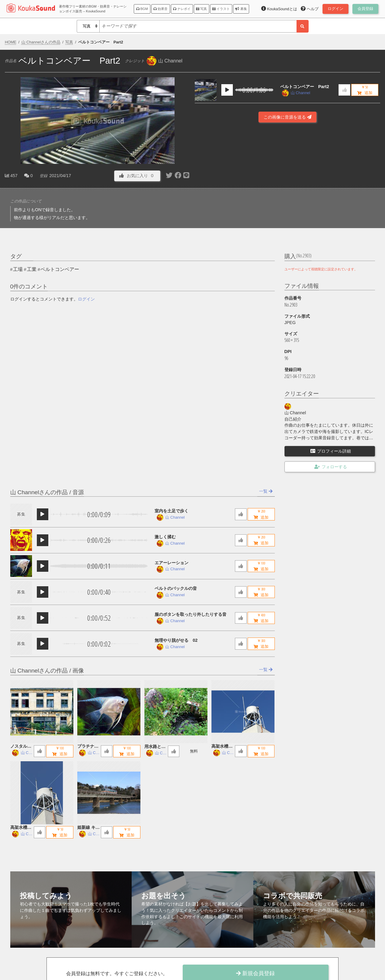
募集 (241, 9)
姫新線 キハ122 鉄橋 (88, 828)
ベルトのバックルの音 (176, 588)
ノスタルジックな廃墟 (21, 747)
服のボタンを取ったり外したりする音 (191, 614)
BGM (142, 9)
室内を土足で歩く (172, 511)
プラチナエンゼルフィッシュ (88, 747)
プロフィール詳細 (331, 451)
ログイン (86, 299)
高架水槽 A (21, 828)
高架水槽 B (222, 747)
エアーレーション (172, 563)
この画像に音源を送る (287, 117)
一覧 (266, 491)
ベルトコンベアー (60, 269)
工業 (32, 269)
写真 (201, 9)
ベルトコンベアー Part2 (305, 87)
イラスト (221, 9)
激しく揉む (165, 537)
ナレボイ (182, 9)
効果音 (160, 9)
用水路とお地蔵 (155, 747)
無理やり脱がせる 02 (176, 640)
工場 (18, 269)
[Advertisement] (287, 163)
